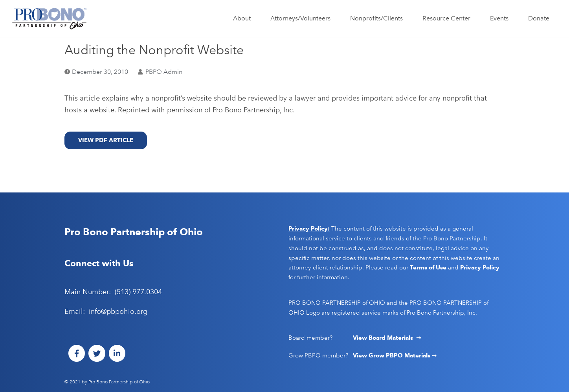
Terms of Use (428, 267)
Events (501, 18)
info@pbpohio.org (118, 311)
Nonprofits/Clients (378, 18)
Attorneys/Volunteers (302, 18)
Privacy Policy (480, 267)
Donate (539, 18)
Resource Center (448, 18)
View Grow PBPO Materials (392, 355)
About (244, 18)
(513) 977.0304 (138, 292)
